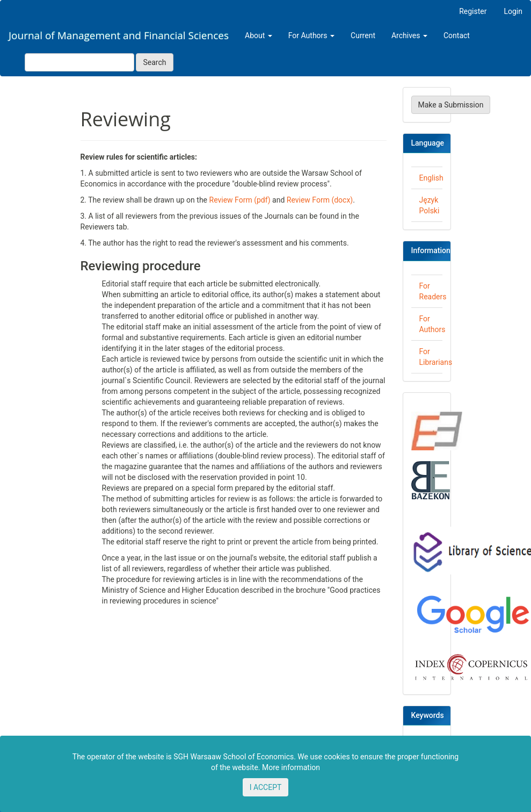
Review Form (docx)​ (320, 200)
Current (363, 35)
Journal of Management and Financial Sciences (119, 35)
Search (154, 62)
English (431, 178)
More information (291, 767)
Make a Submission (451, 105)
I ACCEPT (266, 787)
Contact (457, 35)
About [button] (259, 35)
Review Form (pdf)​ (240, 200)
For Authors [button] (311, 35)
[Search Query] (79, 62)
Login (513, 11)
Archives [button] (409, 35)
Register (473, 11)
